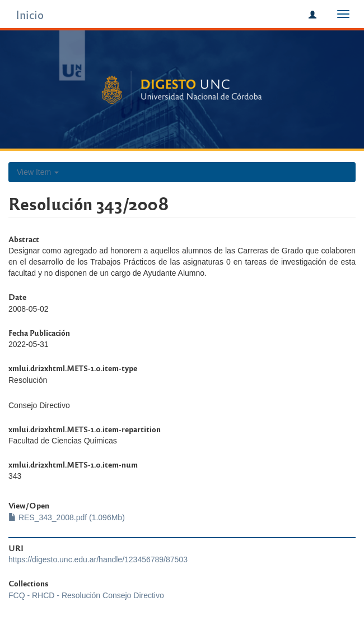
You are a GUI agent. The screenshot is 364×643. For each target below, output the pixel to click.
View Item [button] (38, 172)
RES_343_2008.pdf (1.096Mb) (67, 517)
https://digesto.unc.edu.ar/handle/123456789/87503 (98, 559)
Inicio (30, 14)
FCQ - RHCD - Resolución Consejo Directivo (86, 595)
